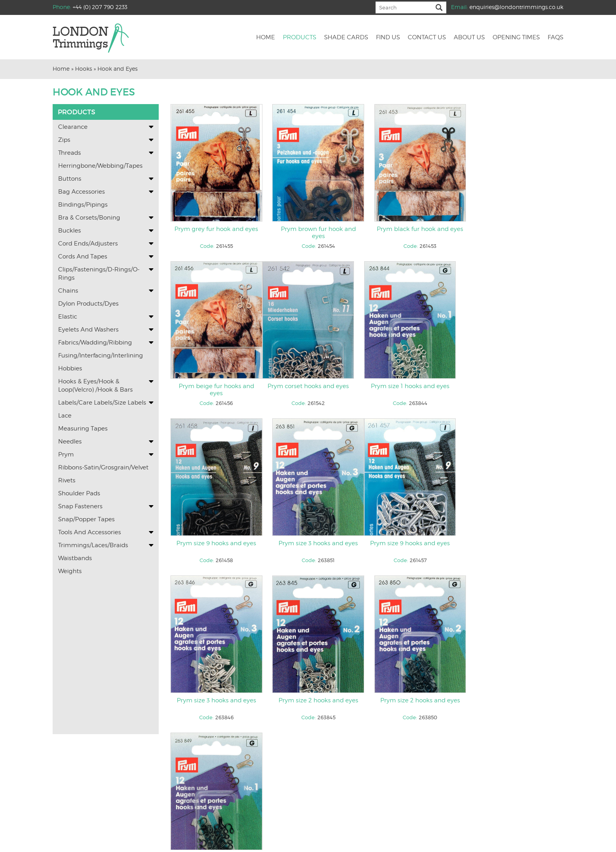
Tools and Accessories (90, 532)
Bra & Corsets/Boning (89, 218)
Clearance (73, 127)
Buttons (70, 179)
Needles (70, 442)
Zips (64, 140)
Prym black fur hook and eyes (417, 229)
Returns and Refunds (398, 818)
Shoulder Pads (79, 493)
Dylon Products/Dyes (88, 304)
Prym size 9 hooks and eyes (417, 387)
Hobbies (70, 368)
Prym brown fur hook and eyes (316, 233)
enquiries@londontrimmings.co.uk (516, 7)
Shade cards (346, 38)
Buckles (70, 231)
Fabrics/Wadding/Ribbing (95, 343)
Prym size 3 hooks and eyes (517, 387)
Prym (66, 454)
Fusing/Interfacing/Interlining (101, 355)
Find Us (253, 818)
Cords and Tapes (83, 257)
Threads (70, 153)
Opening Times (516, 38)
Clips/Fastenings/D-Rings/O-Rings (99, 274)
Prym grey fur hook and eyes (216, 229)
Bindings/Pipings (83, 205)
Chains (68, 291)
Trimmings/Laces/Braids (93, 545)
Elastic (68, 317)
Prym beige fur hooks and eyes (517, 233)
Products (300, 38)
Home (266, 38)
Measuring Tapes (83, 429)
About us (469, 38)
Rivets (67, 480)
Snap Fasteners (80, 506)
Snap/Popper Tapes (86, 519)
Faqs (555, 38)
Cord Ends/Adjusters (88, 244)
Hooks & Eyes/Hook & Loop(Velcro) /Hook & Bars (95, 386)
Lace (65, 416)
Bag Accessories (82, 192)
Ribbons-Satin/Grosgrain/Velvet (103, 467)
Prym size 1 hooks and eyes (316, 387)
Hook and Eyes (117, 69)
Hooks (83, 69)
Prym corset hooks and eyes (216, 387)
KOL (345, 840)
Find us (388, 38)
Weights (70, 571)
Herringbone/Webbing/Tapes (100, 166)
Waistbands (75, 558)
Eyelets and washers (88, 330)
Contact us (427, 38)
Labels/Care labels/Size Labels (102, 403)
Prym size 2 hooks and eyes (417, 544)
